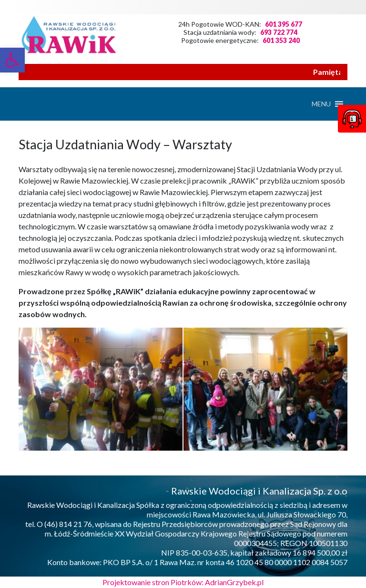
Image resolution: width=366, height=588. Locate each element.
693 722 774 (279, 32)
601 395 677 (284, 24)
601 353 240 (281, 40)
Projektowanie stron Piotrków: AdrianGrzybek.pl (183, 582)
